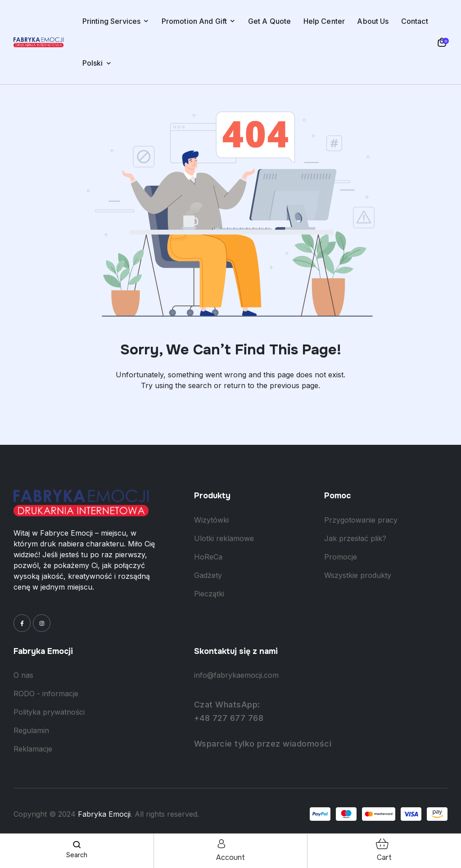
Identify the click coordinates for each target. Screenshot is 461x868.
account (230, 857)
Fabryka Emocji (104, 814)
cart (384, 857)
